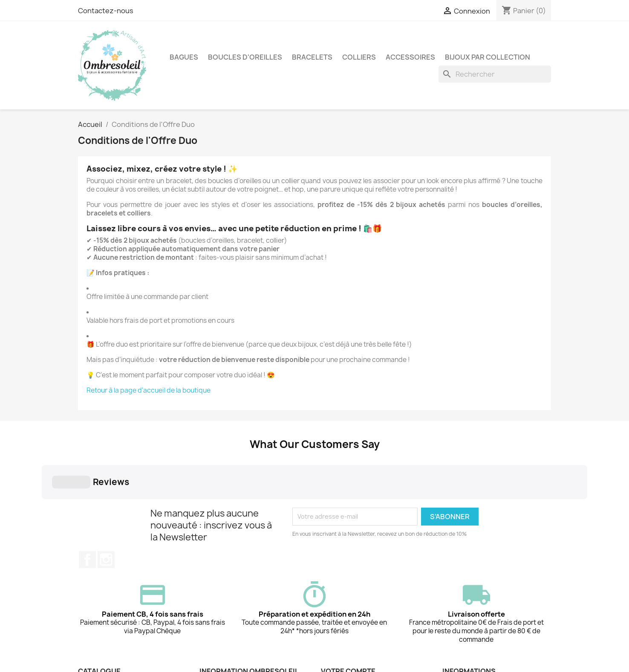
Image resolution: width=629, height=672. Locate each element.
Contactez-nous (106, 11)
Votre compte (348, 601)
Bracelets (312, 57)
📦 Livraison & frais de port (238, 650)
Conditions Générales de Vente (245, 627)
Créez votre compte (351, 639)
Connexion (337, 627)
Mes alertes (338, 650)
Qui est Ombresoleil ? (230, 639)
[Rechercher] (495, 74)
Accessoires (410, 57)
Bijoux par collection (488, 57)
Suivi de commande (349, 616)
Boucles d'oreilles (245, 57)
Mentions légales (224, 616)
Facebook (87, 490)
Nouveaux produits (106, 627)
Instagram (106, 490)
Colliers (359, 57)
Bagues (184, 57)
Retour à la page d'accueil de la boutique (149, 390)
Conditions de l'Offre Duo (115, 616)
